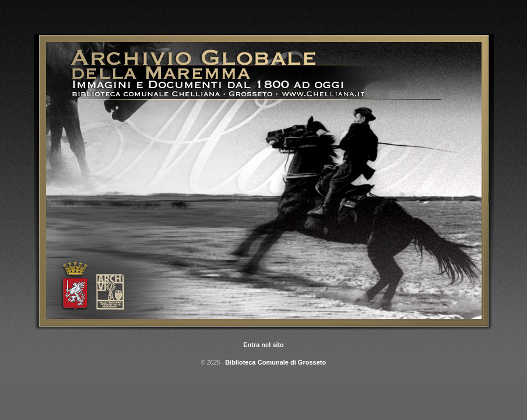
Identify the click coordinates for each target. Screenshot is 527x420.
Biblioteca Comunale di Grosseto (275, 362)
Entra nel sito (263, 345)
